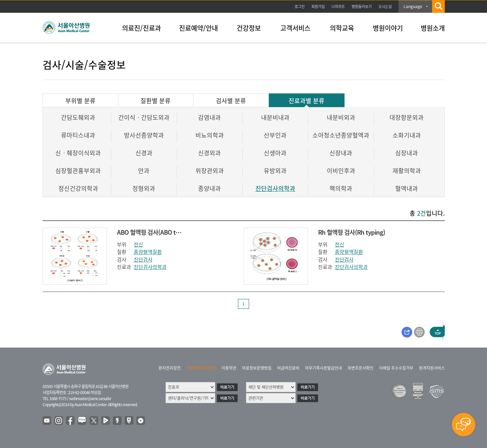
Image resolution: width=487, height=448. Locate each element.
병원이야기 (388, 28)
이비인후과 (341, 171)
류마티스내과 (78, 135)
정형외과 (144, 188)
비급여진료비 (288, 368)
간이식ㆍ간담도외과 (144, 117)
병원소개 (433, 28)
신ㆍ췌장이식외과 (78, 153)
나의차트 (338, 7)
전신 (138, 244)
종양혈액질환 (148, 252)
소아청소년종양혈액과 (341, 135)
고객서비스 (295, 28)
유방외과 (275, 171)
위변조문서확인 (360, 368)
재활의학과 (407, 171)
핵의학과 (341, 188)
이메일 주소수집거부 (396, 368)
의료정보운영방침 (257, 368)
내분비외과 (341, 117)
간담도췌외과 (78, 117)
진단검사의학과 (275, 188)
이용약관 (229, 368)
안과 (144, 171)
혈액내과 (407, 188)
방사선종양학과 (144, 135)
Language (413, 6)
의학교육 (342, 28)
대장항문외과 (407, 117)
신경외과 (209, 153)
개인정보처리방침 (201, 368)
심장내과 (407, 153)
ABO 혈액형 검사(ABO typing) (155, 232)
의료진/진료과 (141, 28)
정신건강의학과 (78, 188)
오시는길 (385, 7)
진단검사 (143, 259)
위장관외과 (210, 171)
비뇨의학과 (210, 135)
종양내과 (209, 188)
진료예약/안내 (198, 28)
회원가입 (318, 7)
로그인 (300, 7)
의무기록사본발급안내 (323, 368)
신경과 (144, 153)
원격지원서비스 (432, 368)
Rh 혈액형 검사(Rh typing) (352, 232)
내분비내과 (275, 117)
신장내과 (341, 153)
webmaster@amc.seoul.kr (90, 398)
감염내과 (209, 117)
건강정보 (249, 28)
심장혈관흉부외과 (78, 171)
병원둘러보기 (362, 7)
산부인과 (275, 135)
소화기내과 (407, 135)
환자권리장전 (170, 368)
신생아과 (275, 153)
